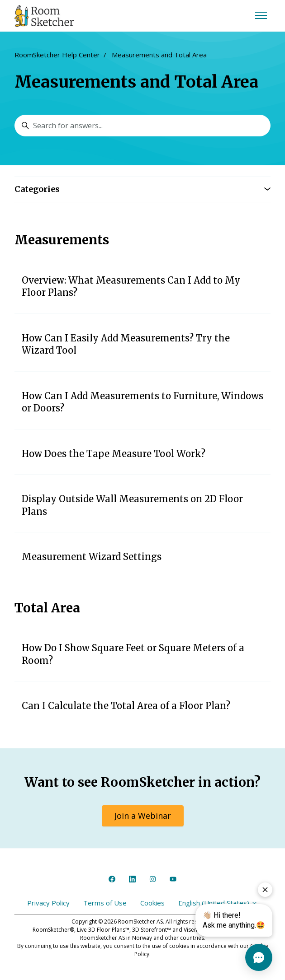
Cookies (152, 903)
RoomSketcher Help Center (57, 55)
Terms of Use (105, 903)
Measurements (62, 240)
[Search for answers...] (142, 126)
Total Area (47, 608)
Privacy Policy (48, 903)
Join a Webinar (143, 816)
